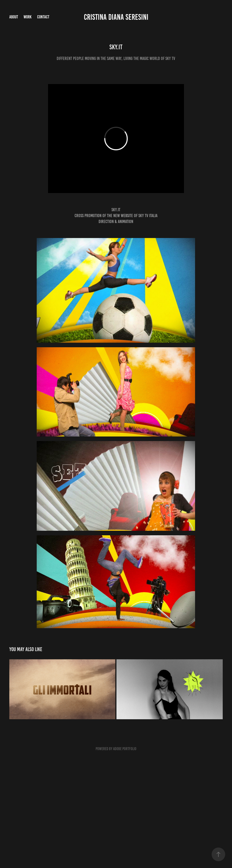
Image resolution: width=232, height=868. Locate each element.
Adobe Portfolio (125, 749)
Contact (43, 17)
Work (28, 17)
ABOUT (14, 17)
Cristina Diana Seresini (116, 17)
